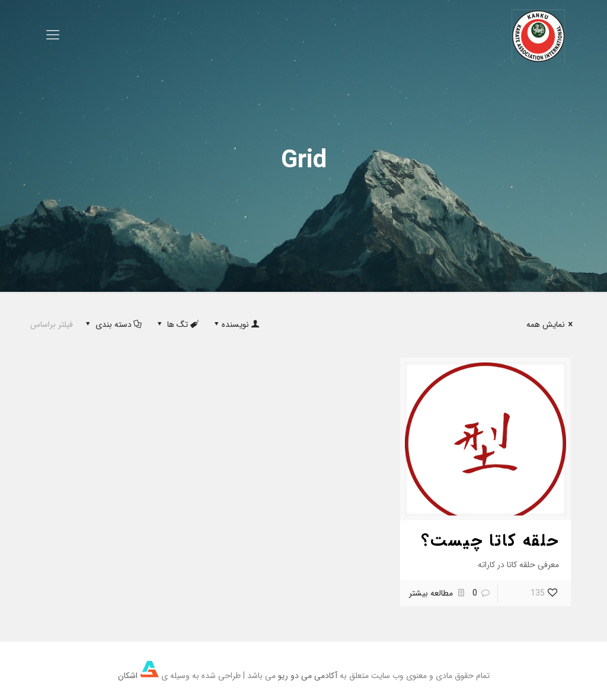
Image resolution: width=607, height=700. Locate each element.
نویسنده (236, 324)
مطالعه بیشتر (431, 593)
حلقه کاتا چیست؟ (490, 541)
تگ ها (177, 324)
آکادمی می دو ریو (308, 676)
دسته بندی (112, 324)
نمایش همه (552, 324)
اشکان (138, 676)
